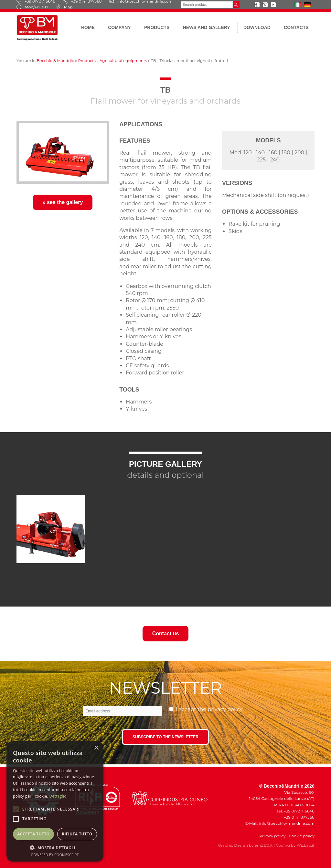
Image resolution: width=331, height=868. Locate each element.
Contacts (296, 27)
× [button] (96, 748)
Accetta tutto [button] (33, 834)
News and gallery (207, 27)
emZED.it (264, 845)
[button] (55, 848)
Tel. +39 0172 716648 (295, 811)
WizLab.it (306, 845)
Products (157, 27)
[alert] (55, 801)
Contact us (166, 633)
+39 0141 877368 (298, 817)
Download (257, 27)
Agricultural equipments (123, 61)
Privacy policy (272, 836)
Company (119, 27)
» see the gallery (63, 202)
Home (88, 27)
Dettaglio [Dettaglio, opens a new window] (58, 796)
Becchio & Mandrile (55, 61)
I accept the (209, 709)
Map (64, 7)
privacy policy (225, 709)
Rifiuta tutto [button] (77, 834)
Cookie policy (301, 836)
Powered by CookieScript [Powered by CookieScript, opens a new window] (55, 855)
